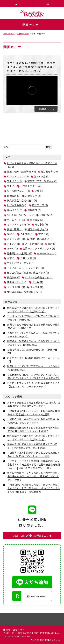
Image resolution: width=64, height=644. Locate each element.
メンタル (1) (36, 287)
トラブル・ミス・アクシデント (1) (25, 268)
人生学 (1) (38, 282)
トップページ (9, 33)
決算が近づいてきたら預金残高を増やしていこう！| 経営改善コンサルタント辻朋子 (32, 446)
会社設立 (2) (36, 220)
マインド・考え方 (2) (18, 224)
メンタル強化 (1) (16, 287)
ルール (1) (12, 248)
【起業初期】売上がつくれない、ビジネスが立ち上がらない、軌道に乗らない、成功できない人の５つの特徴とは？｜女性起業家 (34, 488)
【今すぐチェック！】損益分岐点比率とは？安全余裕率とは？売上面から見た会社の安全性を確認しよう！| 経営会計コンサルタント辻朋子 (34, 464)
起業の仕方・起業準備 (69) (21, 171)
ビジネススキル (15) (18, 176)
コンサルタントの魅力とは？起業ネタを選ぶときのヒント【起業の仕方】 (33, 318)
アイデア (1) (13, 244)
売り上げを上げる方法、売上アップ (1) (28, 272)
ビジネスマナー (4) (30, 186)
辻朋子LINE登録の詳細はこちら (32, 536)
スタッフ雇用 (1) (16, 239)
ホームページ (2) (16, 220)
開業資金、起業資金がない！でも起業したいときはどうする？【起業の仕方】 (33, 343)
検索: (6, 147)
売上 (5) (11, 186)
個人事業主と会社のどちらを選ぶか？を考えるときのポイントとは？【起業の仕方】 (33, 310)
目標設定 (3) (14, 196)
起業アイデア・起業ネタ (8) (42, 181)
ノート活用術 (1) (34, 244)
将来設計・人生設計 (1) (20, 253)
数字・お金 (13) (42, 176)
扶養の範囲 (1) (15, 229)
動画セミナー (23, 33)
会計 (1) (52, 244)
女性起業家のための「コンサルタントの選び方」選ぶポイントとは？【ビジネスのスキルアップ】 (34, 376)
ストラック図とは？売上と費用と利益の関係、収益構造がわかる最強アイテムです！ (33, 404)
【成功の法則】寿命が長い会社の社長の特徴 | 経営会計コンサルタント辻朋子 (33, 421)
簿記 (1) (11, 234)
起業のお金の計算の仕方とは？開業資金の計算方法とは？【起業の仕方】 (33, 326)
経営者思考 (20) (49, 171)
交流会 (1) (44, 234)
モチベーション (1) (47, 253)
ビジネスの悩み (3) (17, 205)
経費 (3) (39, 191)
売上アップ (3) (40, 205)
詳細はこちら (46, 109)
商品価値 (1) (14, 277)
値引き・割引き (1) (17, 282)
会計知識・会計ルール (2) (21, 215)
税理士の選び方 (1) (38, 229)
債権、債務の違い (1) (41, 239)
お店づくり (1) (28, 258)
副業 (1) (11, 258)
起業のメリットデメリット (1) (39, 248)
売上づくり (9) (15, 181)
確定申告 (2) (41, 224)
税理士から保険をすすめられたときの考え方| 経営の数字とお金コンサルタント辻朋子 (33, 429)
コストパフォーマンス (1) (21, 263)
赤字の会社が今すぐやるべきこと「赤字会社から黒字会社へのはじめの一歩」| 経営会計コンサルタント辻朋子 (33, 476)
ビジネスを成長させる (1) (39, 277)
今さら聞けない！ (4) (18, 191)
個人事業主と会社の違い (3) (22, 200)
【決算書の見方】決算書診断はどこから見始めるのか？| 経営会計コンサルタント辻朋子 (33, 454)
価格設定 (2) (34, 210)
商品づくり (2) (15, 210)
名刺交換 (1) (27, 234)
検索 (48, 147)
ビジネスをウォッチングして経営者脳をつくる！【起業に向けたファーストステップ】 (33, 385)
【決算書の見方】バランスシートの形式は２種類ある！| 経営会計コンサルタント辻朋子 (33, 413)
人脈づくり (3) (33, 196)
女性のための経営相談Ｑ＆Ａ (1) (24, 292)
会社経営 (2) (46, 215)
